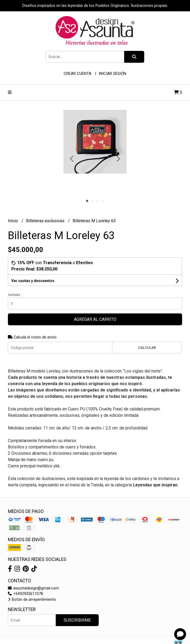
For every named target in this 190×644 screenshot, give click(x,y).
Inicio (13, 221)
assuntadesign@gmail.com (33, 588)
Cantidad (14, 295)
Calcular (147, 348)
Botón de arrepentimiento (32, 600)
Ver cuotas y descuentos (33, 281)
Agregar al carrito (95, 319)
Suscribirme (77, 620)
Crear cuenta (77, 74)
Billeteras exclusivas (46, 221)
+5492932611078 (25, 594)
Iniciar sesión (112, 74)
